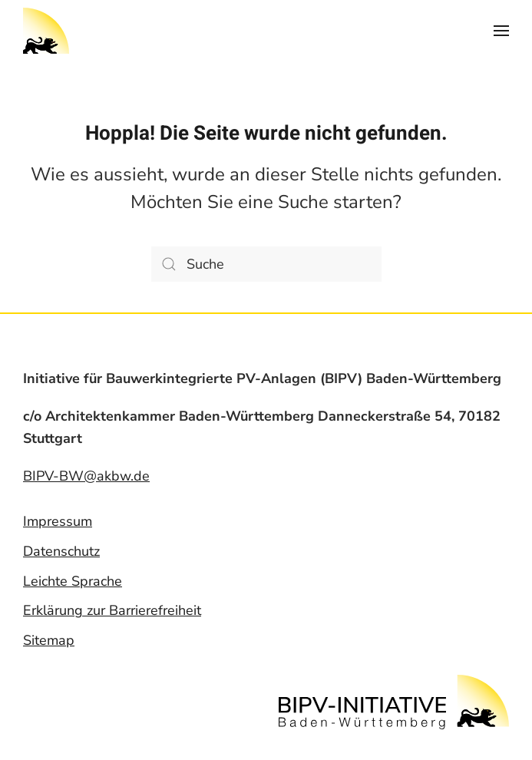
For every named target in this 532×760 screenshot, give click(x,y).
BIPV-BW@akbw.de (86, 476)
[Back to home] (46, 31)
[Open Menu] (501, 31)
